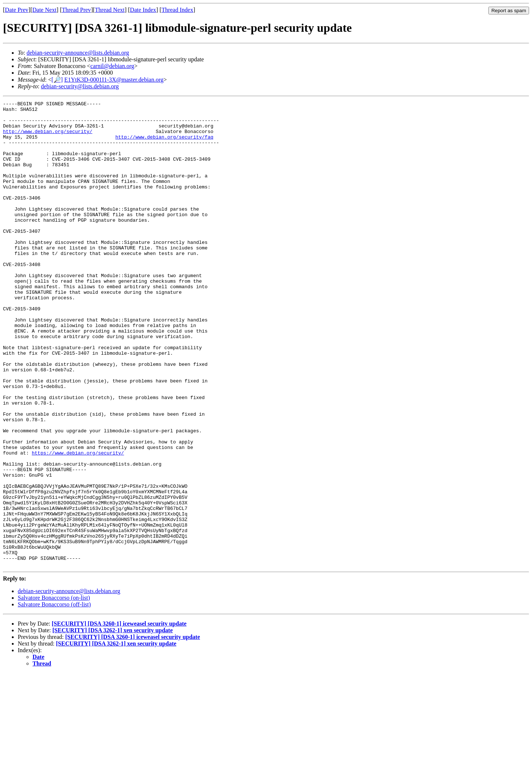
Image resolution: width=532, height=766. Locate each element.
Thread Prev (76, 10)
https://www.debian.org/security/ (78, 524)
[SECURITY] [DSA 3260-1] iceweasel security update (119, 717)
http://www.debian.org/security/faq (164, 144)
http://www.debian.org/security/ (48, 138)
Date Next (45, 10)
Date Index (143, 10)
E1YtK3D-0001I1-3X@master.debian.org (114, 80)
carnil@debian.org (112, 66)
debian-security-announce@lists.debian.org (78, 53)
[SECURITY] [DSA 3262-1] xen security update (113, 723)
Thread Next (110, 10)
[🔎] (57, 80)
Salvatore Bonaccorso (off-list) (54, 697)
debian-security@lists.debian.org (80, 86)
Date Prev (17, 10)
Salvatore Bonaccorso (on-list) (54, 691)
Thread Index (177, 10)
